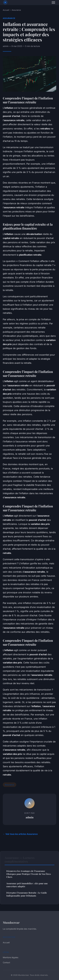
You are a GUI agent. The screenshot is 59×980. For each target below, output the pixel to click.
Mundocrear (11, 922)
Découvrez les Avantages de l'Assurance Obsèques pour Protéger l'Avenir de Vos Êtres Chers (29, 874)
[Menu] (53, 3)
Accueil (6, 10)
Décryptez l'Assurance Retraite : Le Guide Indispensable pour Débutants (27, 894)
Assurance (16, 10)
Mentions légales (11, 957)
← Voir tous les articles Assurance (20, 834)
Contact (6, 962)
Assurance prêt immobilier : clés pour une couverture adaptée (27, 885)
